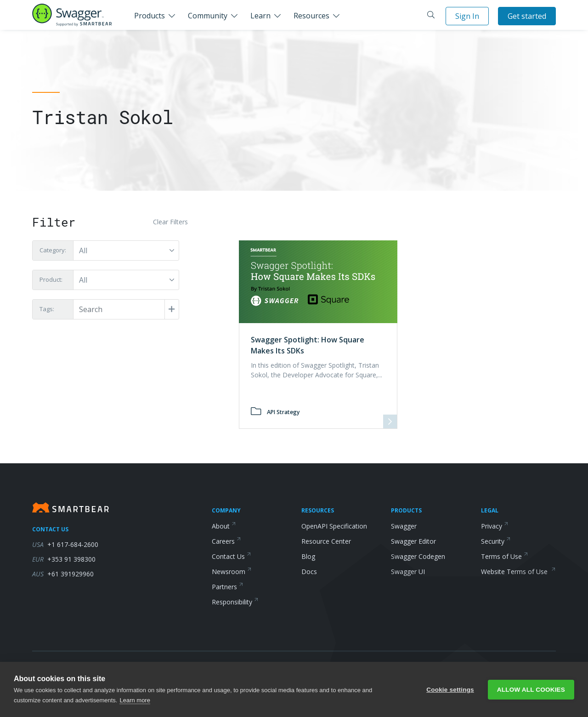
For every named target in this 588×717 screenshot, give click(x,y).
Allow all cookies (531, 690)
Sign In (467, 16)
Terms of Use (505, 556)
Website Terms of (518, 572)
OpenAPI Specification (334, 526)
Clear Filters (170, 222)
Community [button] (208, 16)
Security (496, 541)
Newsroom (232, 572)
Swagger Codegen (418, 556)
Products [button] (150, 16)
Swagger (404, 526)
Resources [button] (311, 16)
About (224, 526)
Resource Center (326, 541)
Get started (527, 16)
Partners (228, 587)
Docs (309, 572)
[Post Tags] (125, 309)
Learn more (135, 700)
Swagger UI (408, 572)
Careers (226, 541)
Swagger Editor (413, 541)
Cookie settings (450, 690)
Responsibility (235, 602)
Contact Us (232, 556)
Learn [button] (260, 16)
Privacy (495, 526)
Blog (308, 556)
